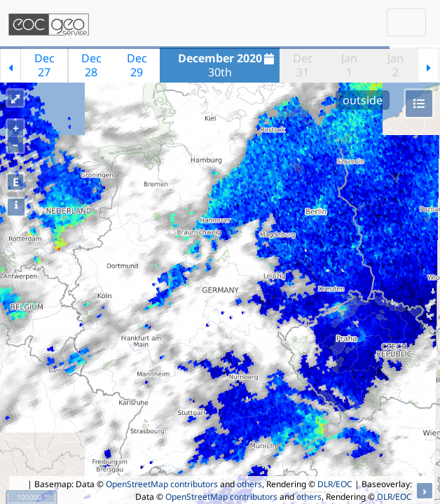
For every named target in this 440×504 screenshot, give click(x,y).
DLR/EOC (335, 484)
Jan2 (396, 65)
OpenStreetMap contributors (162, 484)
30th (228, 65)
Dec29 (137, 65)
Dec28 (91, 65)
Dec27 (44, 65)
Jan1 (349, 65)
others (249, 484)
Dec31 (303, 65)
